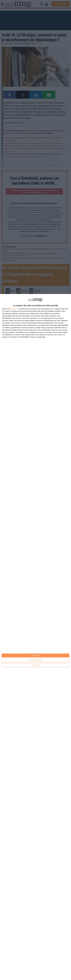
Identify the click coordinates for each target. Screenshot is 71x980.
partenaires (15, 309)
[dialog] (35, 637)
